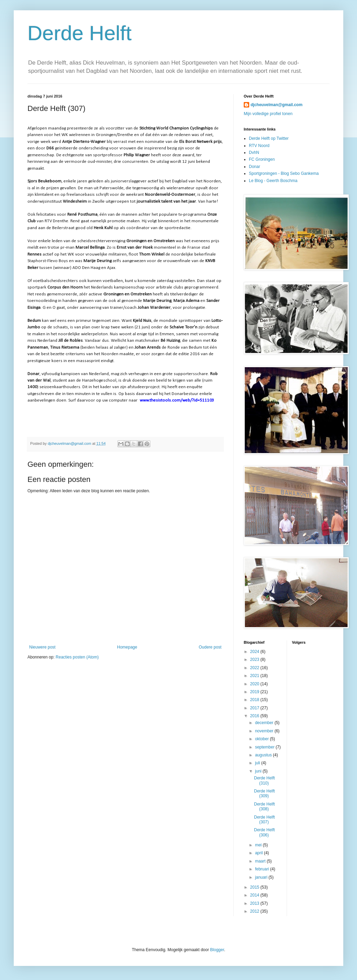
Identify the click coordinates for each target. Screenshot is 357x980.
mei (259, 845)
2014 (255, 895)
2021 (255, 676)
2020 (255, 684)
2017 (255, 708)
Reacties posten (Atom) (77, 657)
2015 (255, 887)
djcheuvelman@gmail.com (277, 105)
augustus (264, 755)
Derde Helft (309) (264, 793)
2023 (255, 660)
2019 (255, 692)
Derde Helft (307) (264, 820)
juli (258, 763)
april (260, 853)
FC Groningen (262, 159)
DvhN (254, 153)
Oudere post (210, 647)
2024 (255, 652)
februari (263, 869)
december (265, 723)
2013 (255, 903)
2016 (255, 716)
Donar (255, 167)
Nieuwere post (42, 647)
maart (261, 861)
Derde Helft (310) (264, 780)
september (265, 747)
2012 (255, 911)
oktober (262, 739)
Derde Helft (79, 33)
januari (262, 877)
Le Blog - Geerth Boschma (273, 181)
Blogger (217, 950)
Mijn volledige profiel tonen (268, 114)
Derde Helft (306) (264, 832)
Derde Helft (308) (264, 807)
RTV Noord (259, 146)
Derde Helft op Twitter (269, 138)
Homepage (127, 647)
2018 (255, 700)
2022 (255, 668)
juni (259, 771)
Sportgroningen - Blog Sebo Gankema (284, 173)
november (265, 731)
